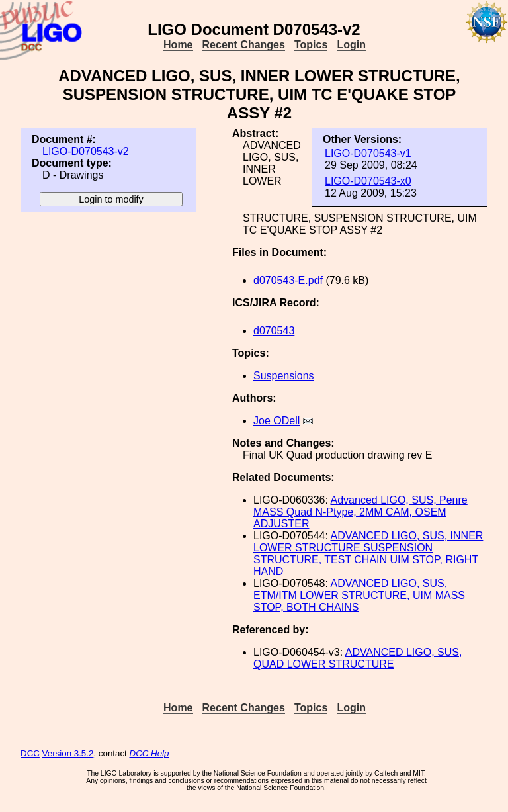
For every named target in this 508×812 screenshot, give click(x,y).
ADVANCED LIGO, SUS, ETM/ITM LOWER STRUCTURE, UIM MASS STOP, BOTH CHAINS (359, 595)
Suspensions (284, 376)
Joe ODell (276, 421)
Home (178, 45)
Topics (311, 45)
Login (351, 45)
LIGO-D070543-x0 (368, 181)
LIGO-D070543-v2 (86, 151)
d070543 (274, 331)
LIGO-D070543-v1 (368, 153)
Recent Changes (244, 45)
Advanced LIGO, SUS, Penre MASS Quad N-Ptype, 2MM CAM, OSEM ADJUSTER (360, 512)
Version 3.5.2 (68, 753)
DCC (30, 753)
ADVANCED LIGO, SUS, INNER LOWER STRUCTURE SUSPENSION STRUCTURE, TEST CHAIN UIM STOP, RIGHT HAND (368, 554)
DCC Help (149, 753)
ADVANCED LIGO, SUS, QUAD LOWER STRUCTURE (358, 658)
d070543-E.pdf (288, 280)
